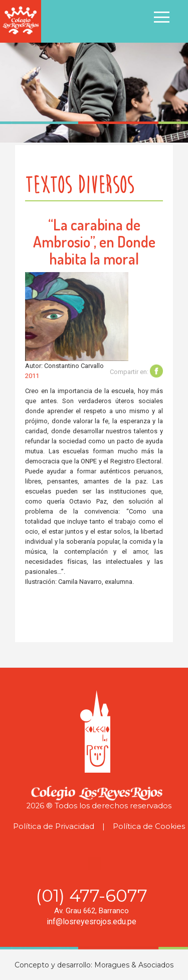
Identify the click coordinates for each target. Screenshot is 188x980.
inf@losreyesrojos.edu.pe (91, 922)
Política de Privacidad (54, 826)
